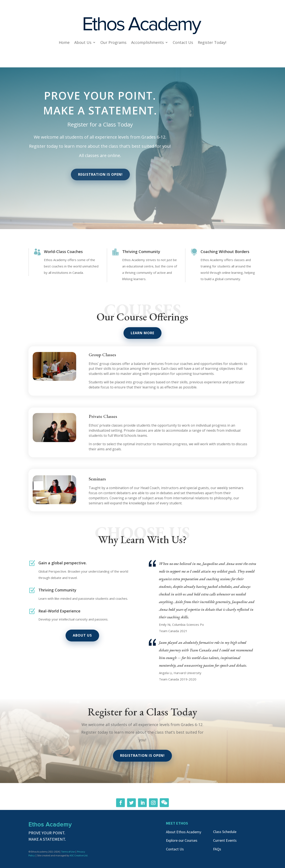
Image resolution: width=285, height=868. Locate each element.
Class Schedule (225, 832)
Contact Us (183, 42)
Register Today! (212, 42)
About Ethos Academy (184, 832)
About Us (83, 42)
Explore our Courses (182, 840)
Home (64, 42)
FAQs (217, 849)
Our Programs (113, 42)
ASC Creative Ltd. (79, 855)
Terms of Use (68, 852)
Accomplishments (147, 42)
